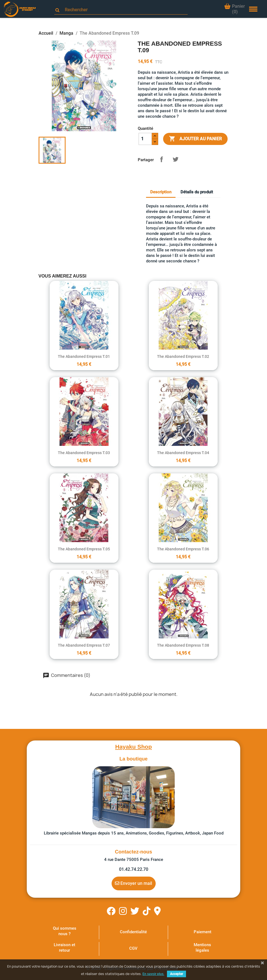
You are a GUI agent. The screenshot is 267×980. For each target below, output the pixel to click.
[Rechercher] (124, 10)
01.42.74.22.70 (134, 869)
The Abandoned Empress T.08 (183, 645)
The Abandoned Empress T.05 (84, 549)
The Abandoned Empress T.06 (183, 549)
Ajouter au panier (195, 139)
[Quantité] (145, 139)
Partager (161, 159)
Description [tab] (161, 192)
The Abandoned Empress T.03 (84, 453)
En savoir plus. (153, 974)
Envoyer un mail (133, 883)
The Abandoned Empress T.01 (84, 356)
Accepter (176, 974)
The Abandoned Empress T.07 (84, 645)
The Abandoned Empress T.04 (183, 453)
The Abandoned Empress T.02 (183, 356)
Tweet (176, 159)
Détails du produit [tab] (197, 192)
